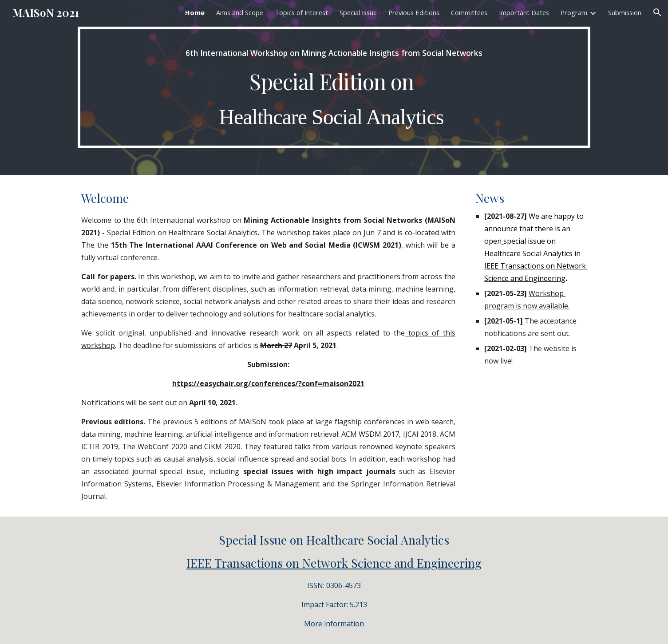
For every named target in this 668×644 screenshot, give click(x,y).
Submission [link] (625, 12)
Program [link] (574, 12)
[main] (334, 87)
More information (334, 624)
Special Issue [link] (358, 12)
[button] (657, 12)
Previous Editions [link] (414, 12)
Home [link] (195, 12)
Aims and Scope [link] (240, 12)
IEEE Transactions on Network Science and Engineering (334, 563)
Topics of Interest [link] (301, 12)
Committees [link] (469, 12)
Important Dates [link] (524, 12)
